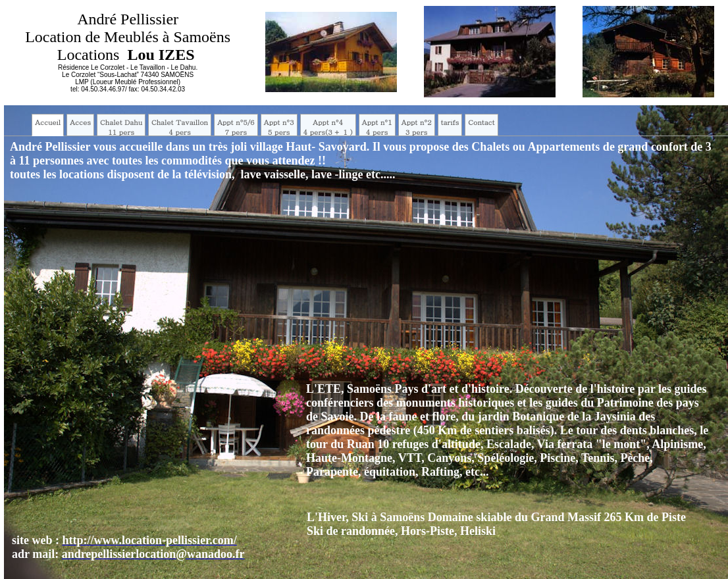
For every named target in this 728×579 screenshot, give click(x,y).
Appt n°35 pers (279, 127)
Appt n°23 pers (417, 127)
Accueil (48, 122)
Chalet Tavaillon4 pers (180, 127)
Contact (481, 122)
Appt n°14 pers (377, 127)
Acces (80, 122)
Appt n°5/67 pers (236, 127)
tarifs (450, 122)
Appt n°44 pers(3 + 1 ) (328, 127)
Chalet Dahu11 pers (121, 127)
